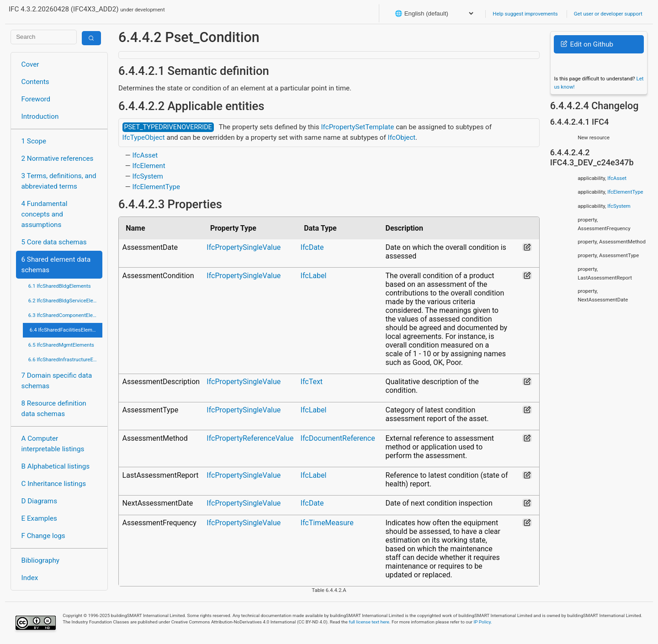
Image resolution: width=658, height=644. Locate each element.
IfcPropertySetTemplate (357, 127)
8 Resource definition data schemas (54, 409)
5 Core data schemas (54, 242)
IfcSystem (148, 176)
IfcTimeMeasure (327, 523)
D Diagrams (39, 501)
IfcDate (312, 247)
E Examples (39, 518)
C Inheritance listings (54, 484)
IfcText (312, 382)
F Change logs (43, 536)
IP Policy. (483, 622)
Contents (35, 82)
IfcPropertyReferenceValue (250, 438)
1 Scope (34, 141)
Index (30, 578)
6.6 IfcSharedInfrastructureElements (65, 359)
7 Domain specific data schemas (57, 381)
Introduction (40, 116)
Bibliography (40, 560)
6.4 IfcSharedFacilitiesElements (66, 330)
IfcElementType (156, 187)
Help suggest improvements (525, 14)
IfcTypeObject (144, 137)
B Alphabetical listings (56, 466)
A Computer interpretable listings (53, 444)
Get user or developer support (608, 14)
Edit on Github (587, 44)
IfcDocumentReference (338, 438)
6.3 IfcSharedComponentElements (65, 315)
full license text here (369, 622)
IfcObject (402, 137)
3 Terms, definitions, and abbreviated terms (59, 181)
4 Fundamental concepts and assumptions (45, 214)
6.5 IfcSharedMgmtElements (61, 345)
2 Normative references (58, 158)
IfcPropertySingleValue (244, 247)
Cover (30, 64)
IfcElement (149, 166)
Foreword (36, 99)
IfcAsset (145, 155)
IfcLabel (314, 276)
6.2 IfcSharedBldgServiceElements (65, 301)
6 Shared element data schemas (56, 265)
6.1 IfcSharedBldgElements (60, 286)
